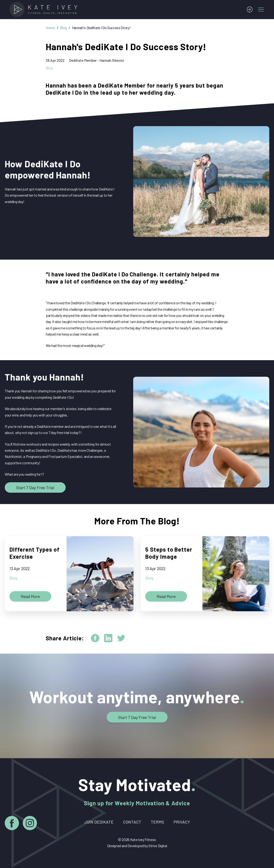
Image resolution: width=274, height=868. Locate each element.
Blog (63, 28)
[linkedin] (108, 638)
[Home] (45, 9)
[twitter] (121, 638)
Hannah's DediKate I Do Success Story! (101, 28)
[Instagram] (30, 824)
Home (50, 28)
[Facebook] (12, 824)
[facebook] (95, 638)
